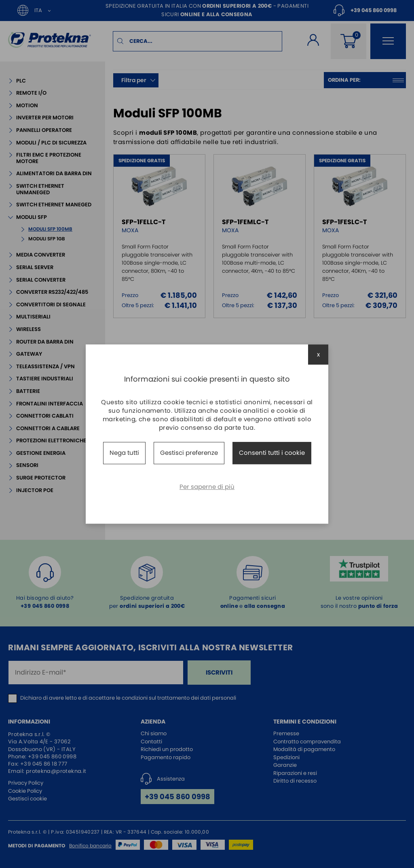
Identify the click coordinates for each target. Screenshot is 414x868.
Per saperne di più (207, 487)
